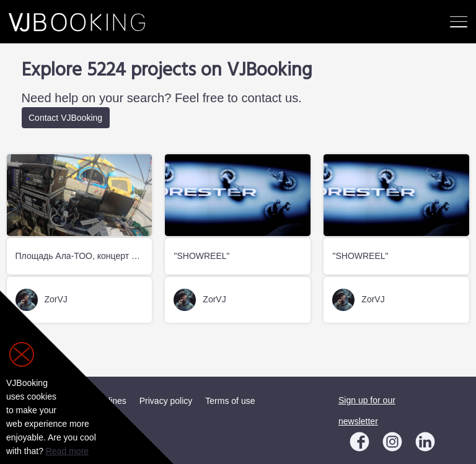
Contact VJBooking (65, 118)
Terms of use (230, 401)
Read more (67, 451)
